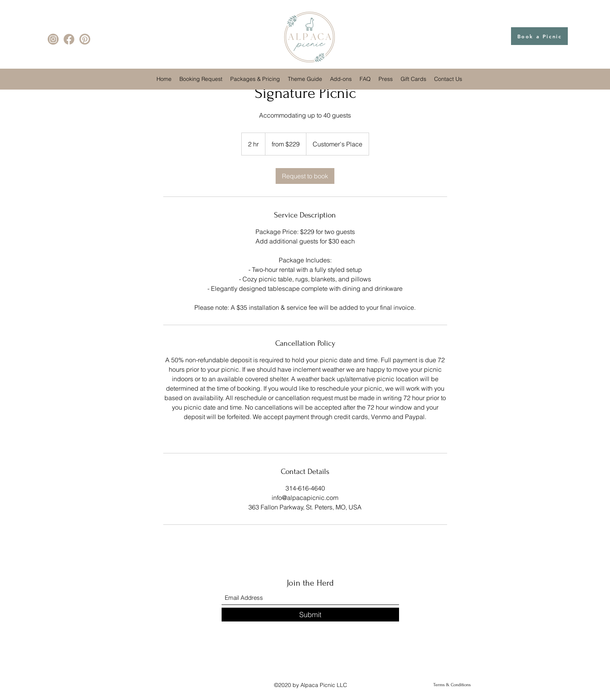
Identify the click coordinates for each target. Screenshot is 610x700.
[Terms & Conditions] (452, 685)
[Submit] (310, 615)
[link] (305, 176)
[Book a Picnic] (539, 36)
